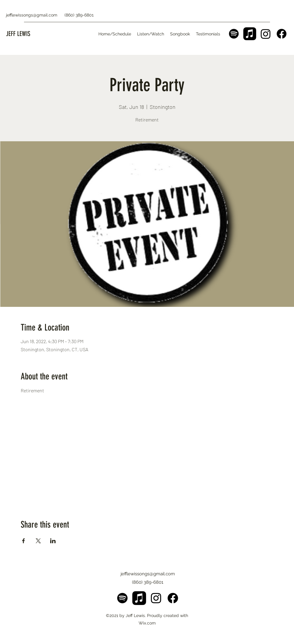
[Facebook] (282, 34)
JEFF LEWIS (18, 34)
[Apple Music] (250, 34)
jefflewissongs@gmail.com (32, 15)
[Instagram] (266, 34)
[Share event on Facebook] (24, 541)
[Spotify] (234, 34)
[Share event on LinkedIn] (53, 541)
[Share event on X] (38, 541)
